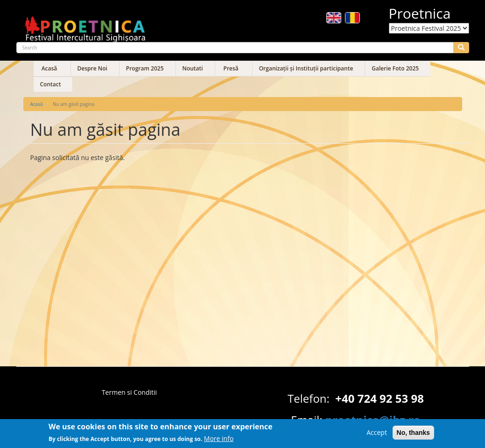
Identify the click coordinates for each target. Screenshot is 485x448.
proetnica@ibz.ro (373, 420)
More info (219, 441)
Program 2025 (145, 68)
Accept (377, 435)
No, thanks (414, 435)
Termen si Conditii (129, 392)
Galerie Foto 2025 (395, 68)
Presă (231, 68)
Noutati (193, 68)
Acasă (49, 68)
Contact (51, 84)
